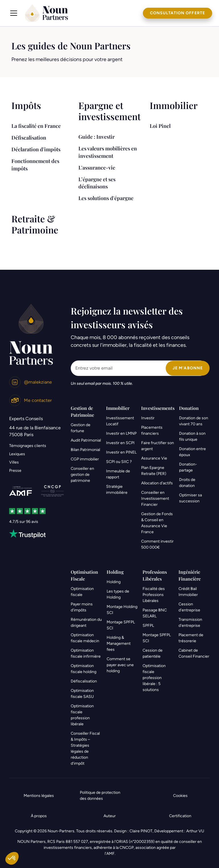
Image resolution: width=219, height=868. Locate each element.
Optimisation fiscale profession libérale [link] (82, 715)
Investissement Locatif (120, 421)
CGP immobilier (85, 459)
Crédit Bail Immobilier (188, 592)
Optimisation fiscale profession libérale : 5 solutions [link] (154, 678)
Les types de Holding (118, 594)
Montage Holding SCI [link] (122, 610)
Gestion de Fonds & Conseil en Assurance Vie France (157, 523)
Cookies (180, 796)
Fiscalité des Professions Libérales (154, 595)
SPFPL (148, 626)
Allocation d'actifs (157, 483)
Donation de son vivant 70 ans (194, 421)
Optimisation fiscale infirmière (86, 653)
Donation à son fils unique (192, 436)
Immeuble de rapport (118, 474)
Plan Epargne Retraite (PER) (154, 471)
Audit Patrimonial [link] (86, 440)
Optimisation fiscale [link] (82, 592)
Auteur (110, 816)
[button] (14, 13)
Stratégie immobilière (117, 490)
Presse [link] (15, 471)
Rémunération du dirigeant (86, 623)
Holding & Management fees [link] (119, 644)
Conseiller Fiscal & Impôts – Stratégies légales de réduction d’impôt (85, 748)
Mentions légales (39, 796)
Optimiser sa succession (190, 498)
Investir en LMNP (121, 433)
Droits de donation (187, 483)
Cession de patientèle (153, 653)
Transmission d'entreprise (190, 623)
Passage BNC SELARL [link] (155, 613)
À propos (39, 816)
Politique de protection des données (100, 796)
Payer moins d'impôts (82, 607)
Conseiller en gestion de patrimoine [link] (82, 475)
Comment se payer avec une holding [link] (120, 665)
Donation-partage (188, 467)
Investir (148, 418)
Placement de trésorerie (191, 638)
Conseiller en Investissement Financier (155, 499)
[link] (31, 382)
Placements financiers (152, 430)
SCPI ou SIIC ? (119, 462)
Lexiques (17, 454)
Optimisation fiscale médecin (85, 638)
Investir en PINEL (121, 452)
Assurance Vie (154, 458)
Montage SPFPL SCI (121, 625)
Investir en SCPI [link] (120, 443)
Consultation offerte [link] (178, 13)
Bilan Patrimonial (85, 450)
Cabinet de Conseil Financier (194, 653)
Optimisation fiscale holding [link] (84, 669)
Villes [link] (14, 462)
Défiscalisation (84, 681)
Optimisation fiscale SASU (82, 694)
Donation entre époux (192, 452)
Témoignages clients (28, 446)
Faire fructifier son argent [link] (158, 446)
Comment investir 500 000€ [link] (157, 544)
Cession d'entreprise (189, 607)
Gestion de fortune (81, 428)
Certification (180, 816)
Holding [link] (114, 582)
